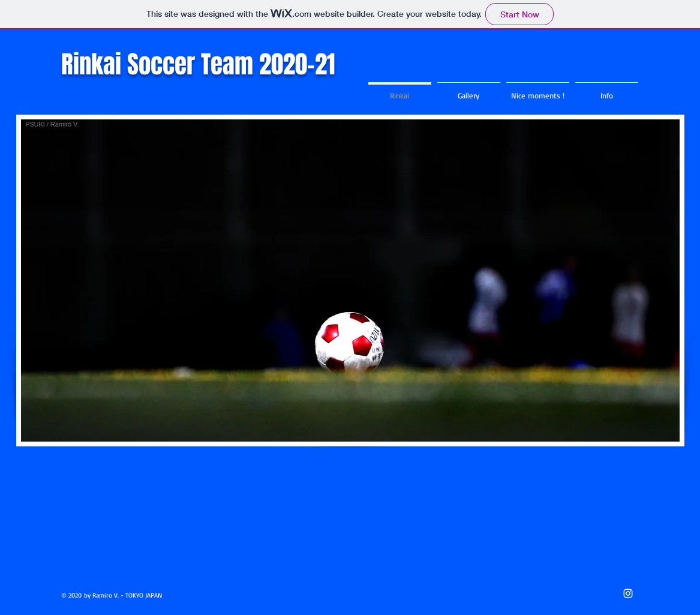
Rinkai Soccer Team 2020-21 (198, 64)
